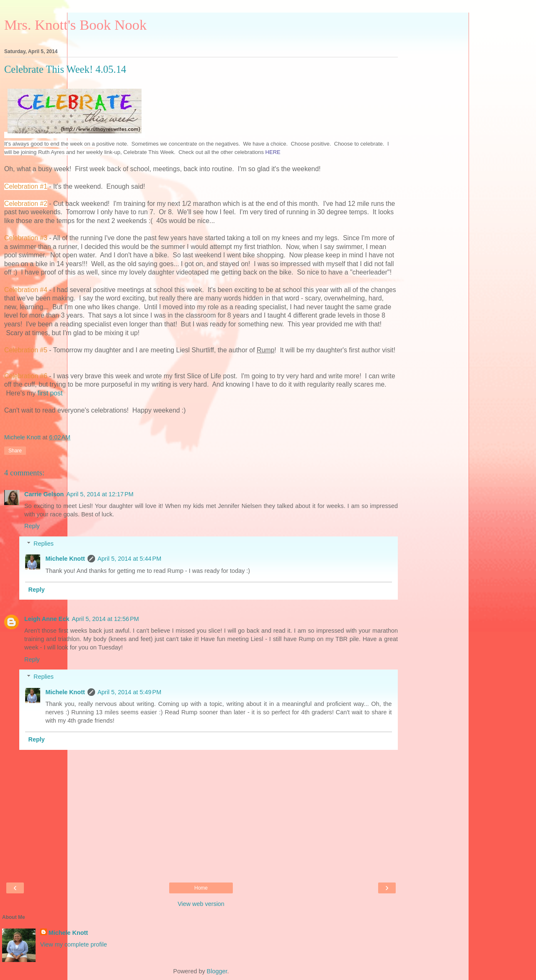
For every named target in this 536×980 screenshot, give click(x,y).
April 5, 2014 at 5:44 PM (129, 559)
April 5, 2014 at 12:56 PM (105, 619)
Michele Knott (65, 559)
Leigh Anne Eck (47, 619)
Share (15, 451)
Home (201, 888)
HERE (273, 152)
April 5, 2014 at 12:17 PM (100, 494)
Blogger (217, 971)
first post (50, 393)
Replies (44, 544)
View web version (201, 904)
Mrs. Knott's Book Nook (75, 25)
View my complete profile (74, 944)
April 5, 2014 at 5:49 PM (129, 692)
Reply (32, 526)
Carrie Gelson (44, 494)
